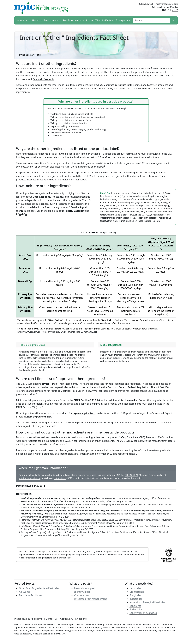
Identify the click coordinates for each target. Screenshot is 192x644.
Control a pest (82, 595)
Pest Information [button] (73, 20)
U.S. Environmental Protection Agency (84, 627)
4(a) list (133, 400)
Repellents (135, 606)
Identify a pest (82, 592)
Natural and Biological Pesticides (147, 602)
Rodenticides (137, 609)
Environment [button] (51, 20)
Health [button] (36, 20)
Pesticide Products (43, 79)
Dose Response (41, 197)
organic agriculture (84, 413)
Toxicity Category (74, 211)
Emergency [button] (122, 20)
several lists (49, 384)
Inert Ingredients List (39, 417)
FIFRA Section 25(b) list (87, 400)
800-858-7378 (131, 475)
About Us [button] (23, 20)
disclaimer (38, 619)
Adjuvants (25, 592)
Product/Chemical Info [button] (99, 20)
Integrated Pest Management (90, 599)
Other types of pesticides (143, 613)
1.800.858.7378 (146, 4)
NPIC (17, 624)
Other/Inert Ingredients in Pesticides (39, 588)
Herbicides (135, 588)
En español (81, 619)
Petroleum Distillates (30, 595)
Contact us (52, 619)
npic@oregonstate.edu (167, 4)
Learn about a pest (85, 588)
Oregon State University (46, 627)
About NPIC (66, 619)
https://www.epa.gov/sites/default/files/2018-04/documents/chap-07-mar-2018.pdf (57, 332)
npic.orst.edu (60, 478)
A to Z (175, 10)
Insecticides (136, 599)
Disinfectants (137, 592)
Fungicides (135, 595)
